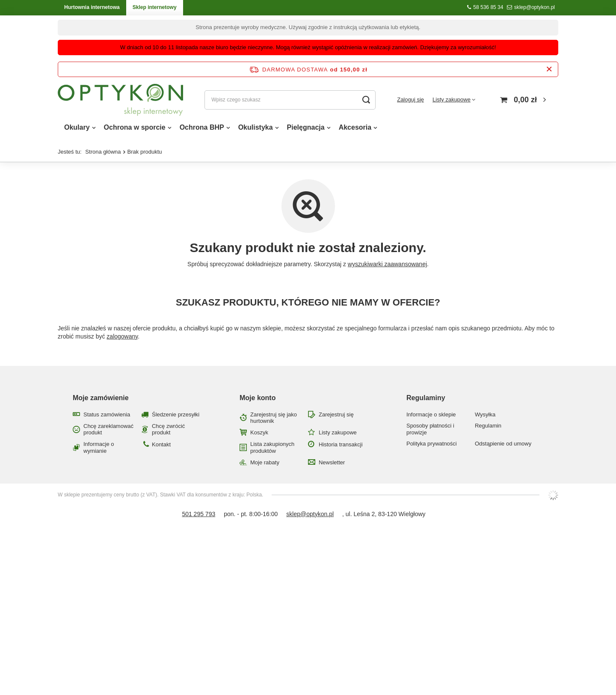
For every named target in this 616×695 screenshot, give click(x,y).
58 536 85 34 (488, 7)
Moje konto (258, 398)
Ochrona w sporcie (135, 127)
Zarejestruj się (336, 414)
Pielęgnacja (306, 127)
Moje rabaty (265, 462)
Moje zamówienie (101, 398)
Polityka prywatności (432, 444)
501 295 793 (198, 514)
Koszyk (259, 432)
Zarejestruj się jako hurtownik (274, 418)
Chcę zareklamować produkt (108, 429)
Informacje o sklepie (431, 414)
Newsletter (332, 462)
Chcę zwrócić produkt (168, 429)
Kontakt (161, 444)
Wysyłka (485, 414)
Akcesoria (355, 127)
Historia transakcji (341, 444)
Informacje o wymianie (99, 447)
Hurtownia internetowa (92, 7)
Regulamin (488, 426)
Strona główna (103, 152)
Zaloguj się (410, 99)
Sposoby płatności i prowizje (430, 429)
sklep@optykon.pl (535, 7)
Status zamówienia (107, 414)
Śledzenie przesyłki (176, 414)
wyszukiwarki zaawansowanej (387, 264)
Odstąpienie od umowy (503, 444)
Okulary (77, 127)
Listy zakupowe (452, 99)
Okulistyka (256, 127)
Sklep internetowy (155, 7)
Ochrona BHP (202, 127)
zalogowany (122, 336)
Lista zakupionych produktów (272, 447)
